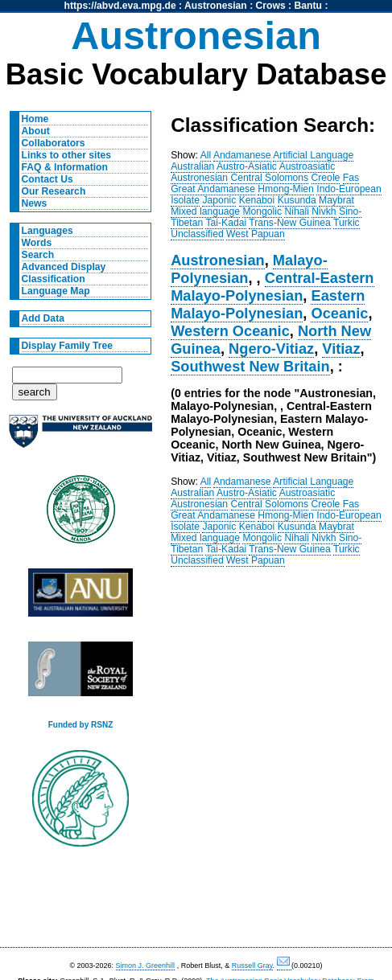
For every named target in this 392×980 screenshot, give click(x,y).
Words (37, 243)
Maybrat (336, 200)
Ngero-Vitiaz (271, 349)
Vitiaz (341, 349)
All (206, 155)
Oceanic (339, 313)
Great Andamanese (213, 189)
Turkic (347, 223)
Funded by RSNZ (81, 725)
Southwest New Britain (250, 366)
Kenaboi (257, 200)
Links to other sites (66, 155)
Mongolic (262, 211)
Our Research (54, 191)
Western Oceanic (230, 331)
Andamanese (242, 155)
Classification (54, 279)
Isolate (185, 200)
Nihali (296, 211)
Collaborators (54, 143)
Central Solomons (270, 178)
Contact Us (47, 179)
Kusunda (297, 200)
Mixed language (205, 211)
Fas (351, 178)
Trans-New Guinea (290, 223)
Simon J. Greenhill (146, 966)
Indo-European (349, 189)
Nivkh (324, 211)
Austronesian (216, 6)
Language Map (56, 291)
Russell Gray (252, 966)
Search (38, 255)
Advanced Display (64, 267)
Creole (326, 178)
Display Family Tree (68, 346)
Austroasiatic (307, 166)
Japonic (219, 200)
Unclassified (197, 234)
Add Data (43, 318)
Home (35, 119)
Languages (47, 231)
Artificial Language (313, 155)
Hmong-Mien (286, 189)
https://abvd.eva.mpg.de (120, 6)
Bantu (308, 6)
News (35, 203)
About (36, 131)
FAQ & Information (65, 167)
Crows (271, 6)
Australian (192, 166)
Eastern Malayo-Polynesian (268, 304)
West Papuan (256, 234)
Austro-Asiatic (247, 166)
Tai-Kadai (226, 223)
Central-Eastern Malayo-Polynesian (272, 287)
